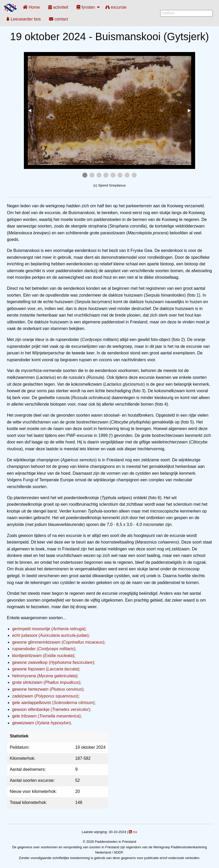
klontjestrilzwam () (43, 656)
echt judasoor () (50, 635)
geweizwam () (41, 723)
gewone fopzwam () (46, 669)
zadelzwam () (45, 696)
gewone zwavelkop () (53, 662)
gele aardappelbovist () (53, 703)
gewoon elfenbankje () (51, 709)
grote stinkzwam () (46, 682)
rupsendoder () (44, 649)
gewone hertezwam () (48, 689)
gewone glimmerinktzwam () (58, 642)
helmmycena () (45, 676)
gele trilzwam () (46, 716)
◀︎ (32, 110)
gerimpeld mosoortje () (49, 629)
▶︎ (191, 110)
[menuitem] (31, 7)
